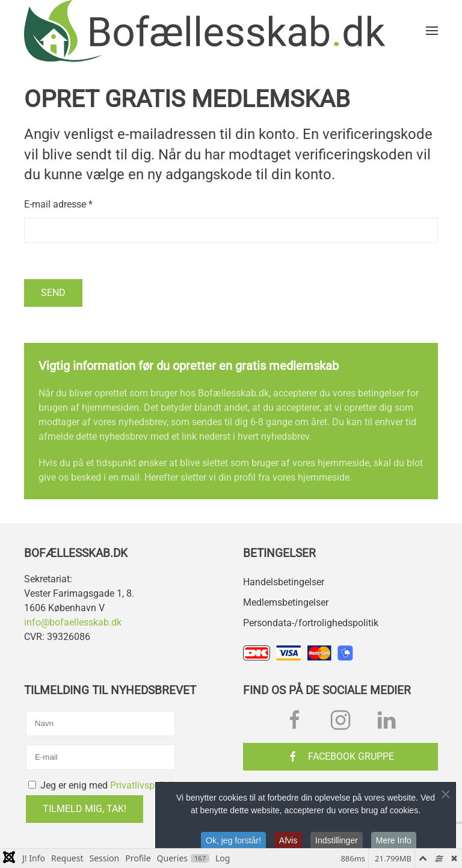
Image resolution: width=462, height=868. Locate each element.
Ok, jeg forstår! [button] (233, 842)
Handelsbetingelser (284, 582)
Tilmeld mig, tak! (85, 809)
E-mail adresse (58, 204)
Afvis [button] (288, 842)
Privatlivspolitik (143, 785)
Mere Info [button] (394, 842)
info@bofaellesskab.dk (73, 622)
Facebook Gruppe (340, 757)
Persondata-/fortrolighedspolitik (311, 623)
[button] (432, 31)
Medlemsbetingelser (286, 602)
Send (53, 293)
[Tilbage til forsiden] (205, 31)
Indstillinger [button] (337, 842)
